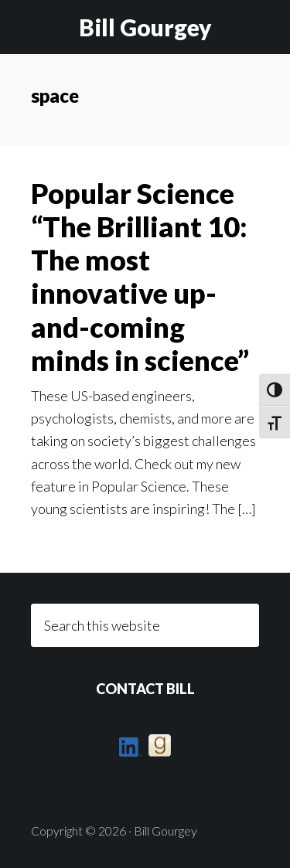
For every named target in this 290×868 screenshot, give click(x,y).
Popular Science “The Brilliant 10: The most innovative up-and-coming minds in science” (140, 277)
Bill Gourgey (145, 27)
